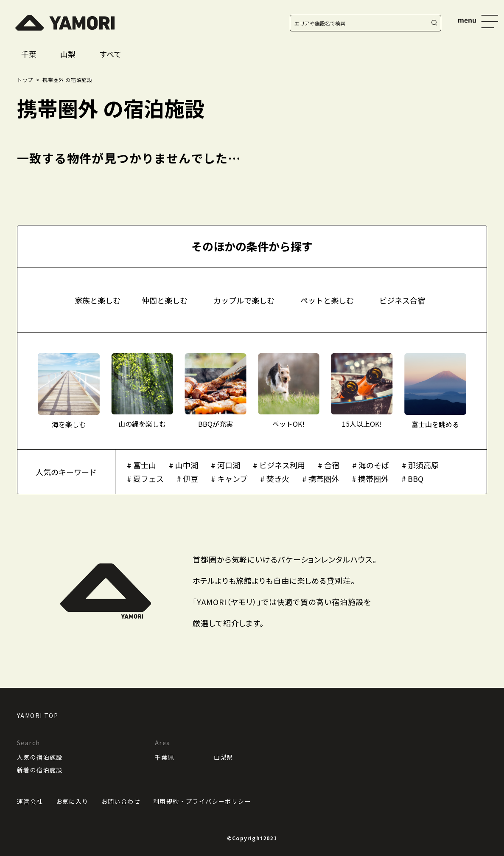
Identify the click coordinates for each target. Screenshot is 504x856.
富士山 (145, 465)
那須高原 (423, 465)
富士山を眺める (435, 424)
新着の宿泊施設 (40, 770)
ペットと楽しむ (327, 300)
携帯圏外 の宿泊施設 (67, 80)
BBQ (416, 479)
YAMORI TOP (38, 715)
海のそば (374, 465)
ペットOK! (288, 424)
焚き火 (278, 479)
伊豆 (190, 479)
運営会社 (30, 801)
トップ (25, 80)
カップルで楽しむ (244, 300)
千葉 (29, 54)
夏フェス (148, 479)
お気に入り (72, 801)
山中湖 (187, 465)
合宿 (332, 465)
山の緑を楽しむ (142, 424)
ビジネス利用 (282, 465)
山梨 (68, 54)
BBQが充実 (216, 424)
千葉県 (165, 757)
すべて (110, 54)
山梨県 (224, 757)
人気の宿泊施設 (40, 757)
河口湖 (229, 465)
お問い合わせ (121, 801)
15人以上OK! (362, 424)
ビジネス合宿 (402, 300)
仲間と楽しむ (165, 300)
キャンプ (232, 479)
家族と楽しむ (98, 300)
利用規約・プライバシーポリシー (202, 801)
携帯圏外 (324, 479)
